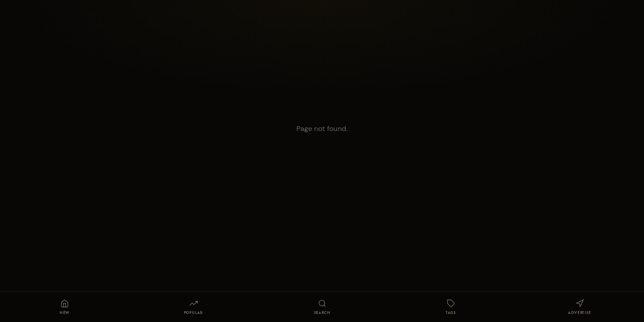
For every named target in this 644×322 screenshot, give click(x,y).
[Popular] (193, 307)
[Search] (322, 307)
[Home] (64, 307)
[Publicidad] (580, 307)
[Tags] (451, 307)
